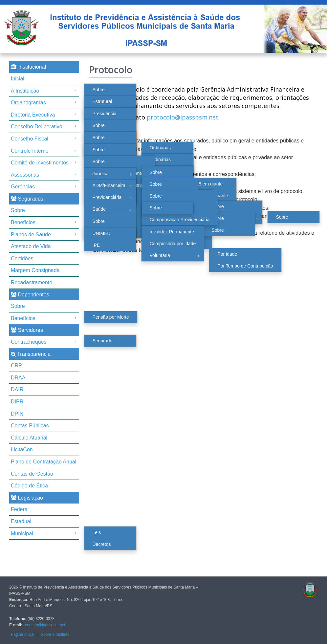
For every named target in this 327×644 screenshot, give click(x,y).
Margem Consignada (35, 270)
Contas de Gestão (32, 474)
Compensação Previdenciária (180, 220)
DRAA (18, 378)
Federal (20, 509)
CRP (16, 365)
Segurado (103, 341)
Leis (97, 532)
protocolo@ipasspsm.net (183, 117)
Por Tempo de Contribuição (245, 266)
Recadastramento (32, 282)
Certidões (22, 258)
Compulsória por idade (173, 244)
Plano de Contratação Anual (44, 462)
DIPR (17, 402)
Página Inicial (22, 634)
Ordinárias (160, 148)
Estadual (21, 521)
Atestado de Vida (31, 246)
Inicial (18, 79)
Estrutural (102, 101)
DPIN (17, 414)
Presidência (105, 114)
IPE (96, 245)
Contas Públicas (30, 426)
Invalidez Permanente (172, 232)
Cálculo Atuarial (29, 438)
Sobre (99, 90)
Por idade (227, 254)
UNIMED (102, 233)
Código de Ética (29, 486)
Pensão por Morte (111, 317)
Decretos (102, 544)
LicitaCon (22, 450)
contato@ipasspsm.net (45, 625)
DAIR (17, 389)
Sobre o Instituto (55, 634)
